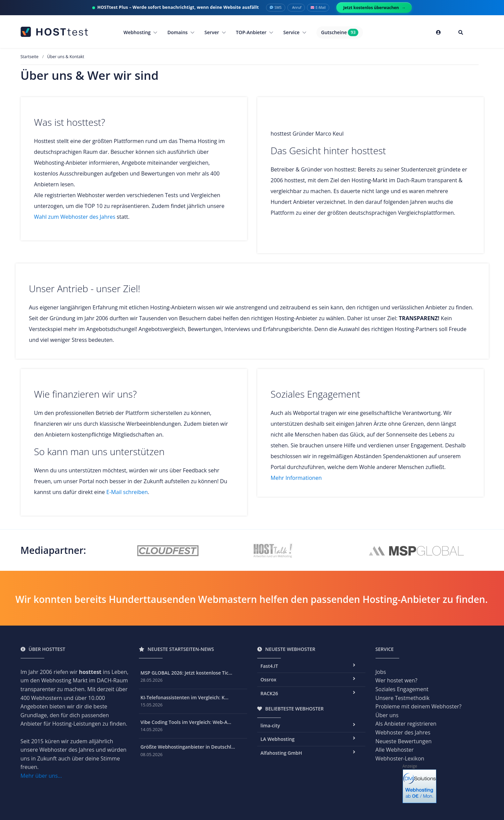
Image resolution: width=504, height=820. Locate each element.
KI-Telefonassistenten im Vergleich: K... (185, 697)
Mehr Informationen (296, 478)
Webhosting (140, 32)
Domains (181, 32)
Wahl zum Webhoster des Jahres (75, 217)
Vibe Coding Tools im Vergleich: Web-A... (186, 722)
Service (295, 32)
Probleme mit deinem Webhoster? (419, 706)
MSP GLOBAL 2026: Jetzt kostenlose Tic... (187, 673)
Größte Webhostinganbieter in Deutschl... (188, 747)
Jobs (381, 672)
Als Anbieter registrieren (406, 724)
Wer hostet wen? (397, 680)
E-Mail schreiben (127, 492)
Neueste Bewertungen (404, 741)
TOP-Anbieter (255, 32)
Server (215, 32)
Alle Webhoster (395, 750)
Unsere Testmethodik (403, 698)
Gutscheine (340, 32)
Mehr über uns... (41, 776)
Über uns (387, 715)
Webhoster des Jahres (403, 732)
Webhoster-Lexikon (400, 758)
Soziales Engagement (402, 689)
